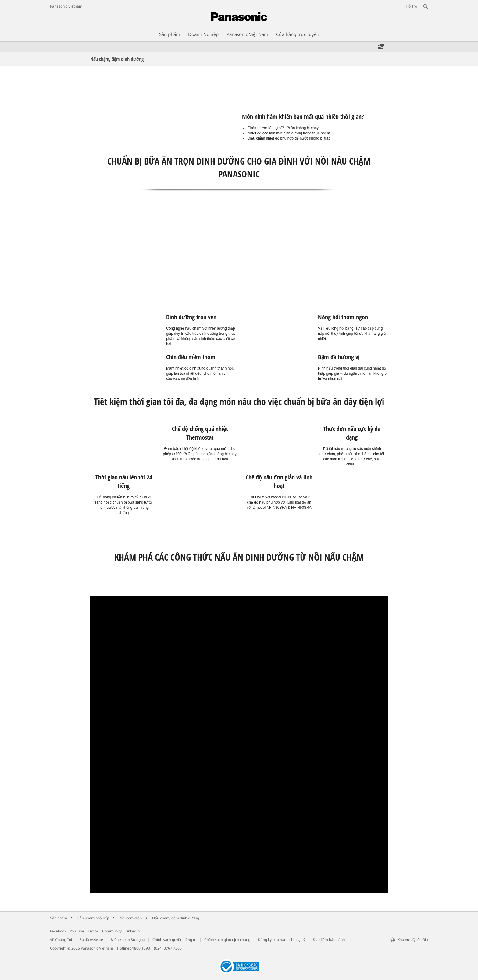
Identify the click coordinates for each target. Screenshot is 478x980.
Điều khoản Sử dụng (128, 940)
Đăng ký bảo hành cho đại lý (282, 940)
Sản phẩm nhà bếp (93, 918)
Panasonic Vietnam (66, 6)
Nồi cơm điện (131, 918)
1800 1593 (141, 948)
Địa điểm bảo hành (329, 940)
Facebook (58, 931)
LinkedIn (132, 931)
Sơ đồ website (91, 940)
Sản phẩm (59, 918)
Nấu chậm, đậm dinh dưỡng (176, 918)
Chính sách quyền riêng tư (175, 940)
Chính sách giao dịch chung (227, 940)
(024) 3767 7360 (168, 948)
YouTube (77, 931)
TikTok (93, 931)
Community (112, 931)
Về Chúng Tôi (61, 940)
